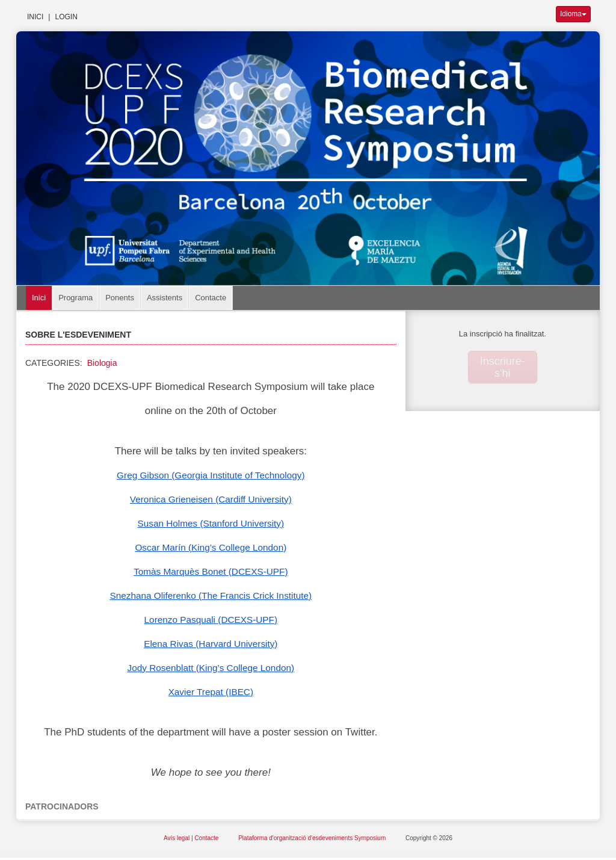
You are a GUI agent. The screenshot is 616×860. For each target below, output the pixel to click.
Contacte (211, 298)
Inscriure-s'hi (503, 367)
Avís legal (177, 838)
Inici (35, 17)
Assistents (165, 298)
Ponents (120, 298)
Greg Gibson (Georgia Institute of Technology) (211, 475)
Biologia (102, 363)
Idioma (573, 14)
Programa (75, 298)
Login (66, 17)
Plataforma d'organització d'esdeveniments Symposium (313, 838)
